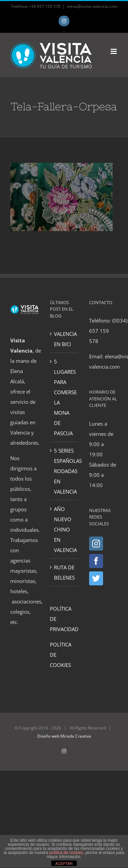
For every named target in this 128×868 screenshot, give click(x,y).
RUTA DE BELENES (64, 572)
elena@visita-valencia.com (92, 6)
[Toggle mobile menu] (114, 51)
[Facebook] (96, 561)
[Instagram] (96, 544)
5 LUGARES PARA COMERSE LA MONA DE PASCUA (65, 397)
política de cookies (66, 853)
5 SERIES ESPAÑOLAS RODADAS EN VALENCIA (65, 471)
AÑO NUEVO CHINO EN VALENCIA (65, 529)
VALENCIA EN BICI (65, 339)
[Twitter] (96, 578)
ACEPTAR (64, 864)
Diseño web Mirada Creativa (64, 736)
